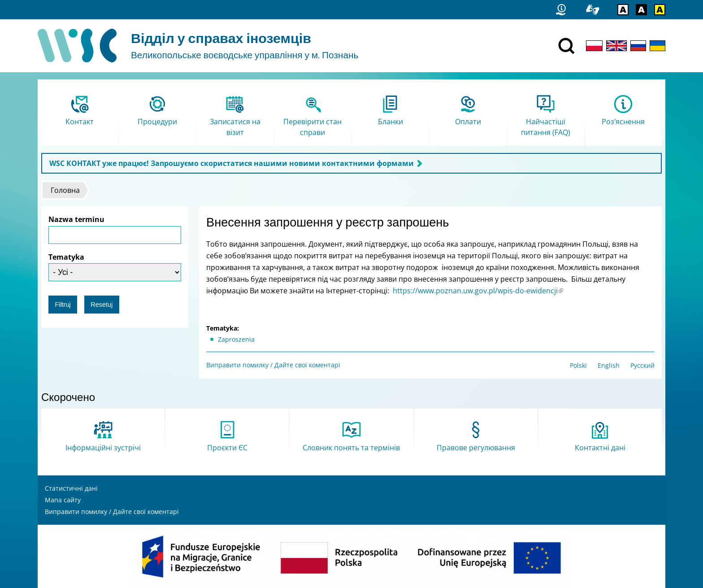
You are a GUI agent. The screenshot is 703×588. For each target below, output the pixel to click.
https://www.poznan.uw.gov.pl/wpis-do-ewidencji (478, 291)
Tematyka (66, 257)
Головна (65, 190)
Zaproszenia (236, 339)
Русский (642, 365)
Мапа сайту (63, 500)
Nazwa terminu (76, 219)
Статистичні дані (71, 488)
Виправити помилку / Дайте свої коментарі (273, 365)
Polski (578, 365)
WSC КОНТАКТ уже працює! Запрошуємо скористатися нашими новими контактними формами (232, 163)
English (609, 365)
